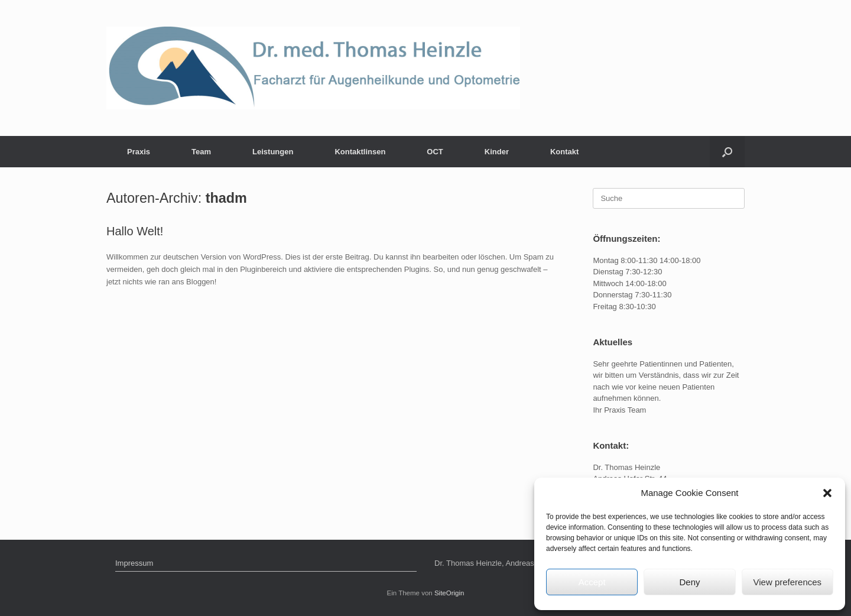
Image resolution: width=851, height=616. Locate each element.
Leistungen (273, 152)
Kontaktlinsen (360, 152)
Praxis (139, 152)
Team (201, 152)
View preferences (788, 582)
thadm (226, 198)
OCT (435, 152)
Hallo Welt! (135, 231)
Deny (689, 582)
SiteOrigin (449, 593)
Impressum (134, 563)
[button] (827, 493)
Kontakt (564, 152)
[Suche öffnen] (727, 152)
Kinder (497, 152)
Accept (592, 582)
